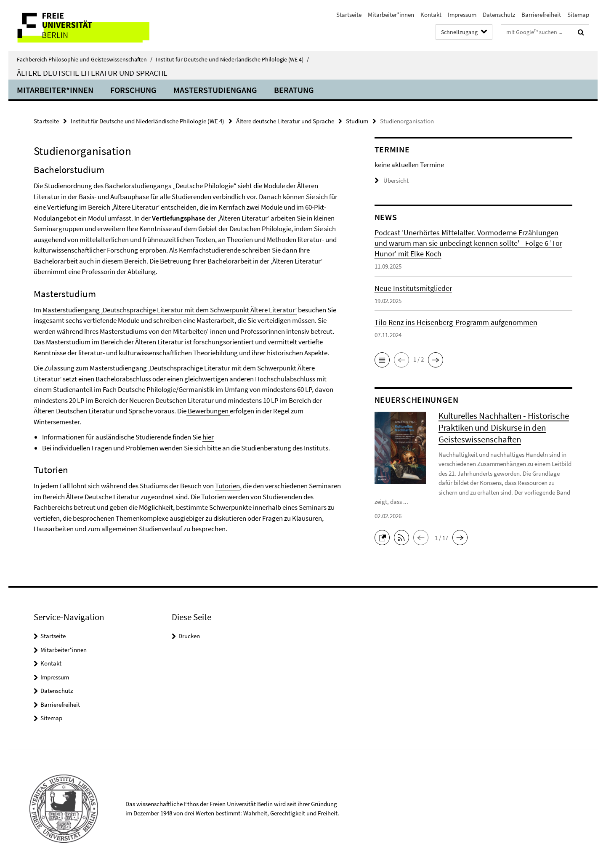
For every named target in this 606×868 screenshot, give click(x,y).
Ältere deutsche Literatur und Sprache (92, 73)
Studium (357, 121)
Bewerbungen (208, 411)
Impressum (462, 15)
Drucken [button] (189, 636)
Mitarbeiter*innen (391, 15)
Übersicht (392, 180)
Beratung (294, 90)
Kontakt (431, 15)
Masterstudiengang (215, 90)
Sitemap (578, 15)
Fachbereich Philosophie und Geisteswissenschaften (85, 59)
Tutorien (227, 486)
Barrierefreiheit (541, 15)
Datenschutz (499, 15)
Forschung (133, 90)
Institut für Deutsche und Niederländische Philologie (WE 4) (232, 59)
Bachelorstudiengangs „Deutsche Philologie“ (171, 186)
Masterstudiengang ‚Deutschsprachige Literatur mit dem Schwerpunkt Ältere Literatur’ (170, 310)
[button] (382, 360)
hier (208, 437)
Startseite (349, 15)
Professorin (98, 272)
